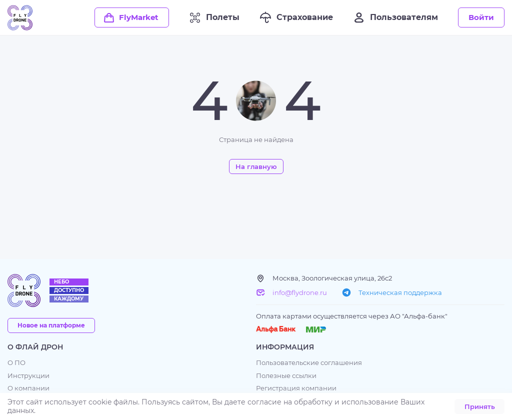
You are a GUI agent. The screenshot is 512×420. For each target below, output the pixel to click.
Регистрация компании (296, 388)
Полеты (214, 17)
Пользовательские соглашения (309, 363)
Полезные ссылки (286, 376)
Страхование (296, 17)
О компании (28, 388)
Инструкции (28, 376)
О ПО (16, 363)
